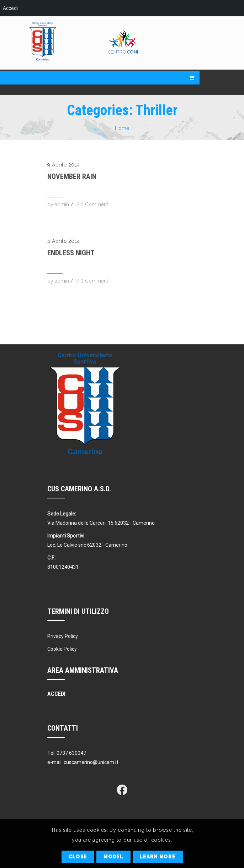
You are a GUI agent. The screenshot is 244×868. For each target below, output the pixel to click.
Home (122, 128)
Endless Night (71, 253)
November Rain (72, 176)
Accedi (10, 8)
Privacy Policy (63, 636)
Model (113, 857)
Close (78, 857)
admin (62, 204)
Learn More (158, 857)
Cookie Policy (62, 649)
